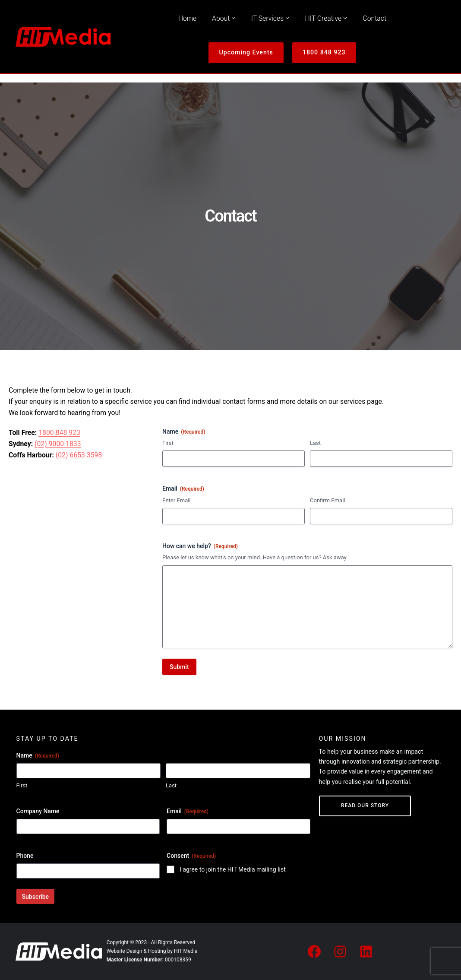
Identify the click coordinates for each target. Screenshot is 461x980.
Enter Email (177, 500)
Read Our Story (365, 806)
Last (315, 443)
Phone (25, 856)
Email (188, 812)
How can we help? (200, 546)
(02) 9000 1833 (58, 444)
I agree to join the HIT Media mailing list (233, 869)
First (168, 443)
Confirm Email (327, 500)
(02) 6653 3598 (79, 455)
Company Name (38, 811)
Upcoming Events (246, 52)
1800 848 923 (324, 52)
